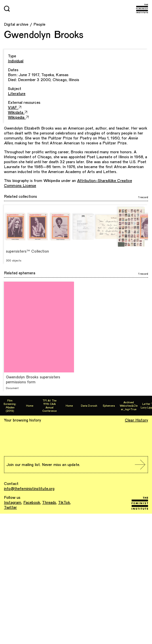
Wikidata (18, 112)
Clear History (136, 420)
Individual (16, 61)
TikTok (64, 502)
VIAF (15, 107)
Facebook (32, 502)
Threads (49, 502)
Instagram (13, 502)
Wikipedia (18, 117)
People (39, 24)
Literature (17, 93)
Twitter (10, 507)
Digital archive (16, 24)
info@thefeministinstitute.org (29, 488)
